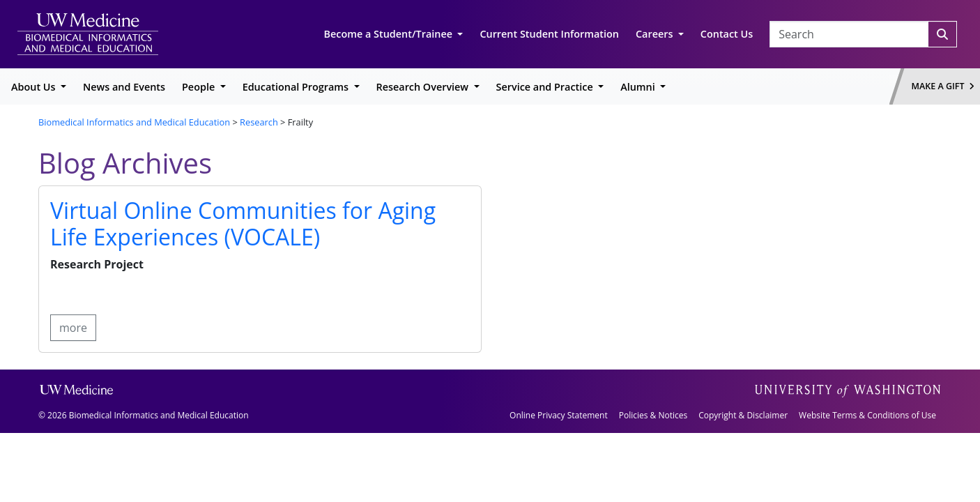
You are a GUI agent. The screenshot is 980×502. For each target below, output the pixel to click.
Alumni (639, 87)
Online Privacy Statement (559, 415)
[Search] (942, 34)
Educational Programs (297, 87)
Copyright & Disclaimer (743, 415)
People (200, 87)
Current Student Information (549, 34)
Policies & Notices (653, 415)
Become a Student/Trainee (390, 34)
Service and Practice (546, 87)
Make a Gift (943, 86)
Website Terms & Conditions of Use (867, 415)
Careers (656, 34)
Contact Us (727, 34)
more (73, 328)
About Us (35, 87)
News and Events (124, 87)
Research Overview (424, 87)
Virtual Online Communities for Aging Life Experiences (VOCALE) (243, 223)
